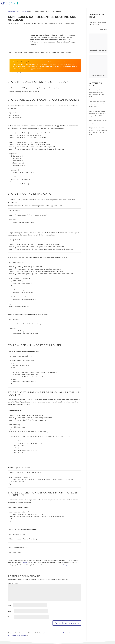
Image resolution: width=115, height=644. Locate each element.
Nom (10, 605)
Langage (59, 23)
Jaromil (13, 23)
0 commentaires (69, 23)
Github (24, 563)
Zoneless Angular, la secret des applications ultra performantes (98, 92)
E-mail (11, 611)
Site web (11, 617)
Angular (52, 23)
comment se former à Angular (59, 565)
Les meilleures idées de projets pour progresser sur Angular (98, 113)
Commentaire (13, 583)
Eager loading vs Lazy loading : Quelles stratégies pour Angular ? (98, 130)
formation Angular (23, 62)
